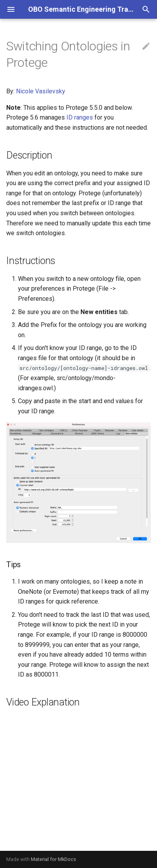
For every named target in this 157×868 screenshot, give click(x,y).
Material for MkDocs (54, 859)
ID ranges (80, 117)
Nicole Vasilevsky (41, 91)
